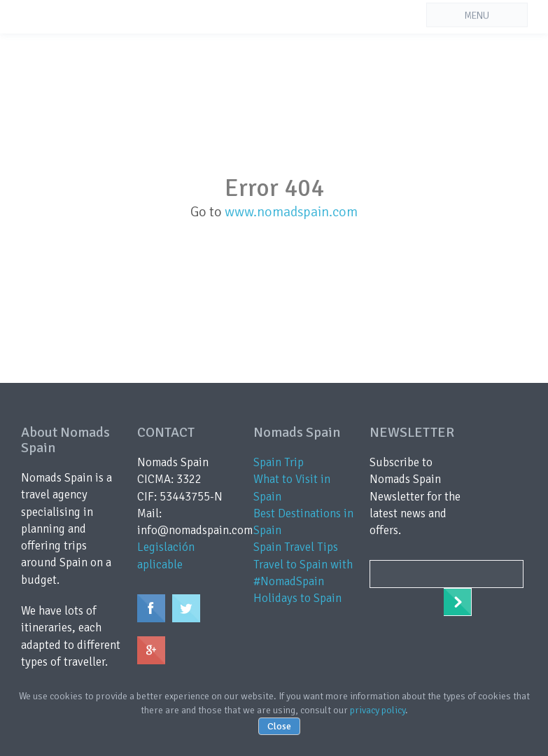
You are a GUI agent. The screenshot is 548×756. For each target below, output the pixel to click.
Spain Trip (279, 462)
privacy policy (378, 710)
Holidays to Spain (297, 598)
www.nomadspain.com (291, 212)
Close (279, 726)
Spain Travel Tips (296, 547)
